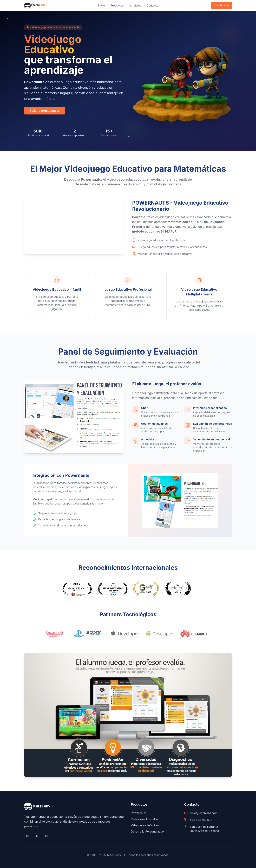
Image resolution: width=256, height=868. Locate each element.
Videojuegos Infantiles (145, 825)
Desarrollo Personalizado (147, 831)
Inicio (102, 5)
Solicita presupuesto (45, 111)
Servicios (135, 5)
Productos (117, 5)
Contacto (152, 5)
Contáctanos (222, 5)
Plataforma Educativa (145, 819)
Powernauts (139, 813)
